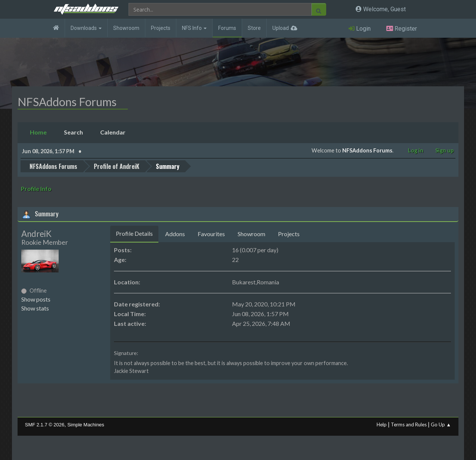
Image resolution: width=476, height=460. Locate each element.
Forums (227, 28)
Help (382, 425)
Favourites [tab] (211, 234)
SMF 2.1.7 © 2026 (45, 425)
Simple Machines (86, 425)
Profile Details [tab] (134, 233)
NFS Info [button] (194, 28)
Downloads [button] (86, 28)
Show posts (36, 299)
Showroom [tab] (251, 234)
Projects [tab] (289, 234)
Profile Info (36, 189)
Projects (161, 28)
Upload (281, 28)
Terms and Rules (409, 425)
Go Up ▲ (441, 425)
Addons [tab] (175, 234)
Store (254, 28)
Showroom (126, 28)
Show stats (35, 308)
